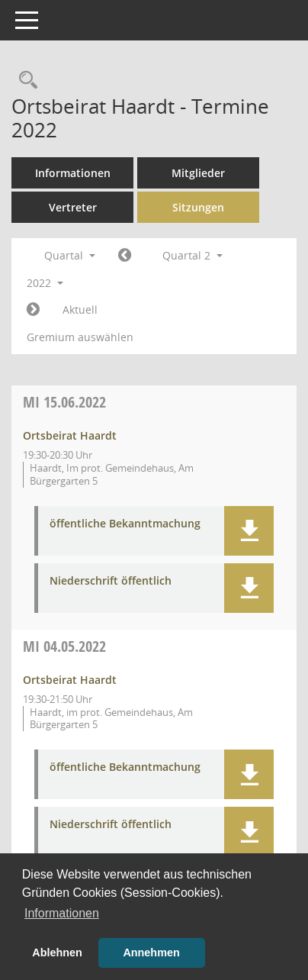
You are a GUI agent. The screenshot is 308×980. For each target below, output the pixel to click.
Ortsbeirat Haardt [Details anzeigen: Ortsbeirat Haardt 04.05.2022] (70, 680)
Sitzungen (198, 207)
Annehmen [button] (151, 953)
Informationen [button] (62, 913)
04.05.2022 (64, 646)
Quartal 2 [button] (192, 255)
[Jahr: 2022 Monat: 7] (33, 310)
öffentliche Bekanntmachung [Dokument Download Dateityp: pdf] (125, 524)
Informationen (73, 173)
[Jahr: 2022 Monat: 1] (125, 256)
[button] (249, 531)
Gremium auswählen (80, 337)
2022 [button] (45, 283)
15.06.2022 (64, 402)
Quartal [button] (70, 255)
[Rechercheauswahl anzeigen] (24, 81)
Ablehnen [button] (57, 953)
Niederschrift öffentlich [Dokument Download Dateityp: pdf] (111, 581)
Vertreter (73, 207)
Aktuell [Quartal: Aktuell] (80, 309)
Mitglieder (198, 173)
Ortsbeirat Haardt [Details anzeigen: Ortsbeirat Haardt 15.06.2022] (70, 435)
